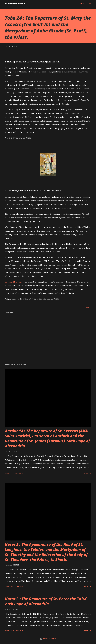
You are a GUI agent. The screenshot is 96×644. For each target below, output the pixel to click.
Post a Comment (17, 473)
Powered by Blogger (48, 639)
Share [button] (87, 307)
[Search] (82, 3)
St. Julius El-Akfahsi (14, 282)
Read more (87, 473)
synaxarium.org (15, 3)
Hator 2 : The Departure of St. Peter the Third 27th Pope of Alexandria (46, 601)
